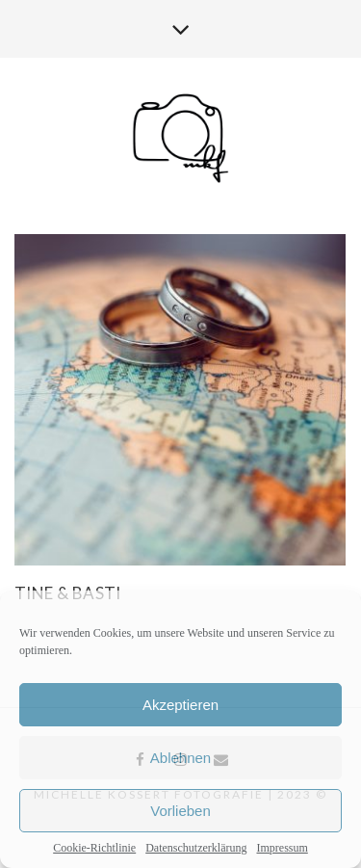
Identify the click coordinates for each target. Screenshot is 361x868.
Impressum (282, 848)
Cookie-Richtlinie (94, 848)
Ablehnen (180, 758)
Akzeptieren (180, 705)
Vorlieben (180, 811)
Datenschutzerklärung (196, 848)
